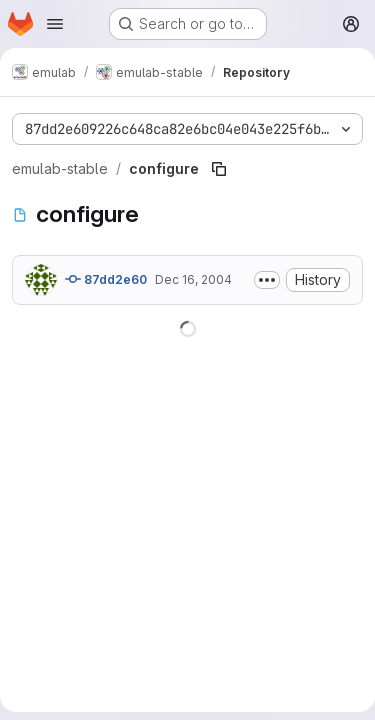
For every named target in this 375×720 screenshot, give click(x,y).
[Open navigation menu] (55, 24)
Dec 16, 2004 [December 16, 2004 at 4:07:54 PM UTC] (193, 279)
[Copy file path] (219, 169)
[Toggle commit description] (267, 280)
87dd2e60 (106, 279)
